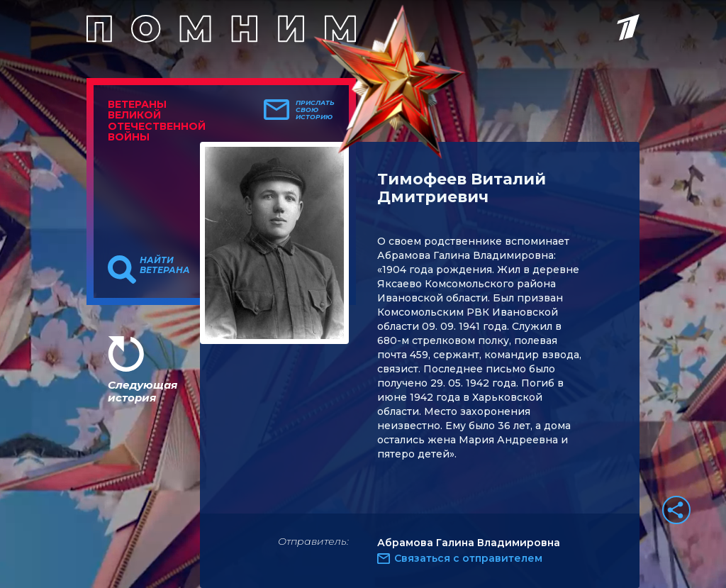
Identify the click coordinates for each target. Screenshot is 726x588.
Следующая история (143, 391)
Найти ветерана (165, 265)
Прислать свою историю (315, 110)
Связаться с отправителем (468, 558)
